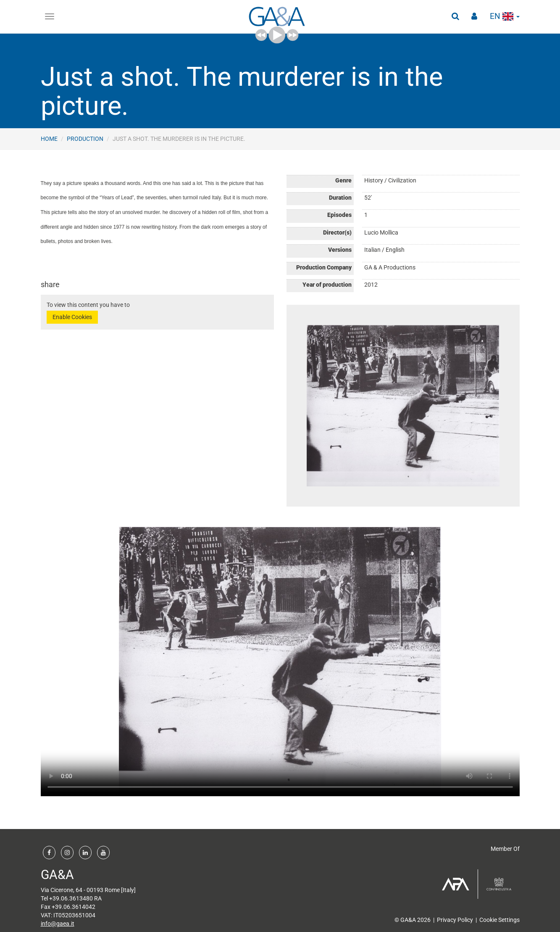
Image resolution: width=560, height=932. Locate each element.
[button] (455, 17)
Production (85, 139)
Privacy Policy (455, 920)
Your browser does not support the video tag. (280, 661)
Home (49, 139)
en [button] (504, 17)
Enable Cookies (72, 317)
